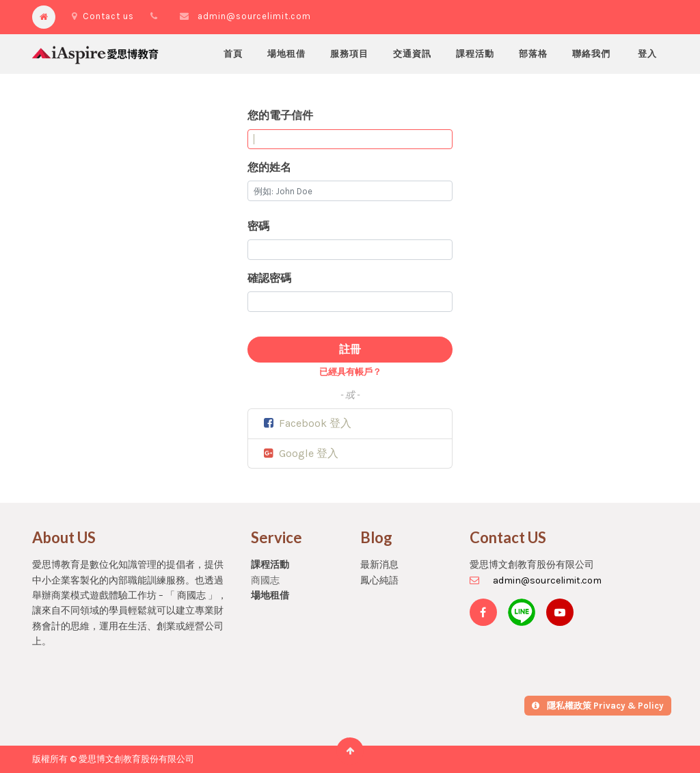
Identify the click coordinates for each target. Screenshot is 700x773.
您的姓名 (269, 167)
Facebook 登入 (307, 423)
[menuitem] (233, 54)
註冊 (350, 349)
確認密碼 (269, 278)
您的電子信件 (280, 115)
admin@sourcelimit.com (254, 16)
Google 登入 (300, 453)
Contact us (103, 16)
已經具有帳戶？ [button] (350, 372)
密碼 (258, 226)
